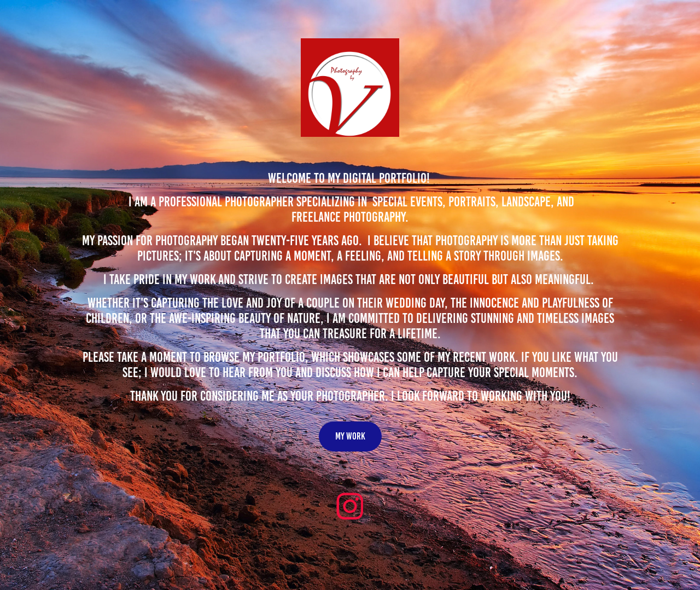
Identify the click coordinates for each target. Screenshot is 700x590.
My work (350, 436)
